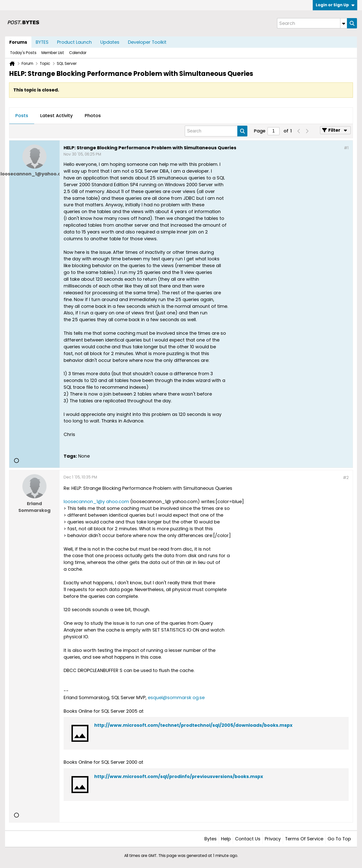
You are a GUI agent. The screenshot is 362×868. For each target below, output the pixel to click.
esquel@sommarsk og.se (176, 697)
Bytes (211, 839)
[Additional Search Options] (344, 23)
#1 (346, 148)
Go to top (339, 839)
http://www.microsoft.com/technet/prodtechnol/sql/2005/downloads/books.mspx (193, 725)
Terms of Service (304, 839)
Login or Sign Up (335, 5)
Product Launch (74, 42)
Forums (18, 42)
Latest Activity (56, 115)
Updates (110, 42)
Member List (53, 53)
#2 (346, 478)
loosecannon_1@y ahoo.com (96, 501)
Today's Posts (23, 53)
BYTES (42, 42)
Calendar (78, 53)
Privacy (273, 839)
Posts (22, 115)
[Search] (312, 23)
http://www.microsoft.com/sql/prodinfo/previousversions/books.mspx (179, 776)
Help (226, 839)
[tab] (22, 116)
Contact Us (248, 839)
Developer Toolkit (147, 42)
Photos (93, 115)
